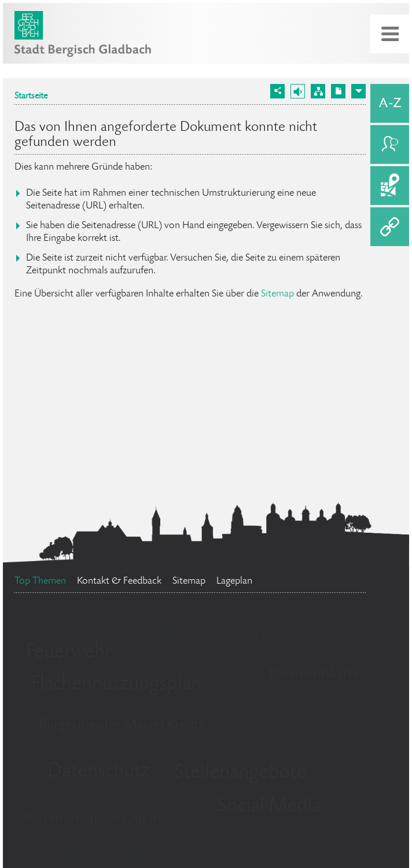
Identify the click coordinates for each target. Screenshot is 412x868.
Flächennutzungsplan (116, 684)
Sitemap (277, 294)
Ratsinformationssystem (92, 820)
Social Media (269, 807)
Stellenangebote (240, 773)
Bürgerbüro (221, 637)
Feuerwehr (69, 653)
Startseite (31, 97)
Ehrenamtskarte (314, 675)
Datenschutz (99, 772)
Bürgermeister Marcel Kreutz (122, 725)
